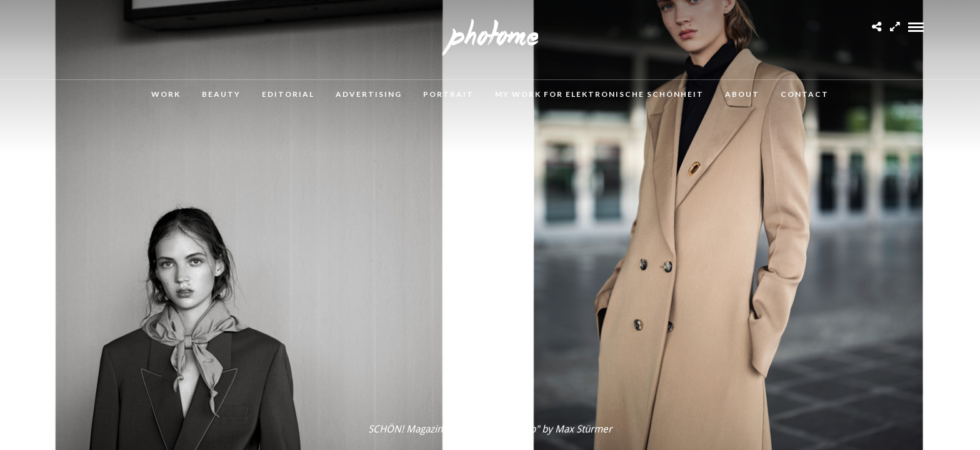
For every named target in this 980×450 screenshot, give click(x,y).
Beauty (221, 94)
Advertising (369, 94)
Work (166, 94)
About (742, 94)
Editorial (288, 94)
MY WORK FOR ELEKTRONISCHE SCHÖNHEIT (599, 94)
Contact (805, 94)
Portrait (448, 94)
